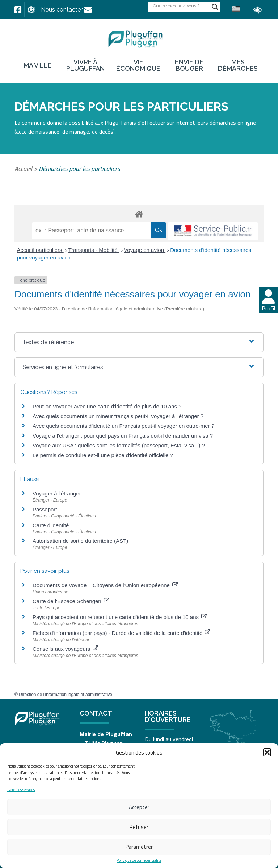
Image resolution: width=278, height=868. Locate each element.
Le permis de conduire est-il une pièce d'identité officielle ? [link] (103, 455)
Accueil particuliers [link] (40, 250)
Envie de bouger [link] (189, 65)
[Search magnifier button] (215, 7)
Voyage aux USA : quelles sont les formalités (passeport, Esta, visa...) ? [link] (119, 445)
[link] (18, 10)
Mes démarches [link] (238, 65)
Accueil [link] (23, 169)
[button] (267, 752)
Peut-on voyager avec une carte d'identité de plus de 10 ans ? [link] (107, 406)
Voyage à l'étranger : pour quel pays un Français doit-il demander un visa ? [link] (123, 436)
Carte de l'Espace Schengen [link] (71, 601)
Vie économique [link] (138, 65)
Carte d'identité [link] (51, 525)
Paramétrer (139, 847)
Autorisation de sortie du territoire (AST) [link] (80, 541)
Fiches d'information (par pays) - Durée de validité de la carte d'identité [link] (121, 633)
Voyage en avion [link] (145, 250)
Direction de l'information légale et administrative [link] (66, 695)
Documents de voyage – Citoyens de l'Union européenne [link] (105, 585)
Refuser (139, 827)
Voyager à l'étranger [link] (57, 493)
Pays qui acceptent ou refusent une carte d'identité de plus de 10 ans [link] (120, 617)
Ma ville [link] (38, 65)
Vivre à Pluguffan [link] (85, 65)
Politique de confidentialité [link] (139, 861)
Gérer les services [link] (21, 790)
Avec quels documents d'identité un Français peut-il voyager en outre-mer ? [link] (123, 426)
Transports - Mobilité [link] (94, 250)
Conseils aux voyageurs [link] (65, 649)
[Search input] (181, 6)
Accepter (139, 807)
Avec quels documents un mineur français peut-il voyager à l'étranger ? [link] (118, 416)
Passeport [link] (45, 509)
